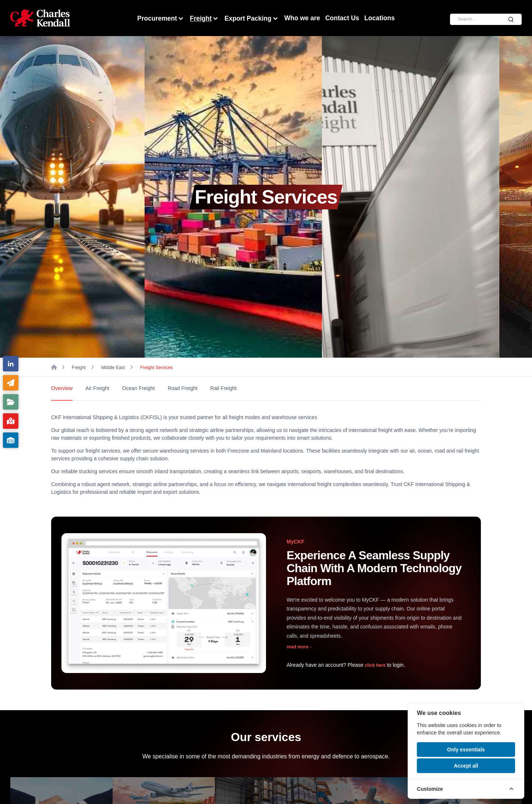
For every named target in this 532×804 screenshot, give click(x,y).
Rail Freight (224, 388)
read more (300, 647)
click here (375, 665)
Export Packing (252, 19)
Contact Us (342, 18)
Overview (62, 388)
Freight (205, 19)
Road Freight (183, 388)
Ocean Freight (139, 388)
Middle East (113, 368)
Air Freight (97, 388)
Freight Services (157, 368)
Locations (380, 18)
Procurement (161, 19)
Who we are (302, 18)
